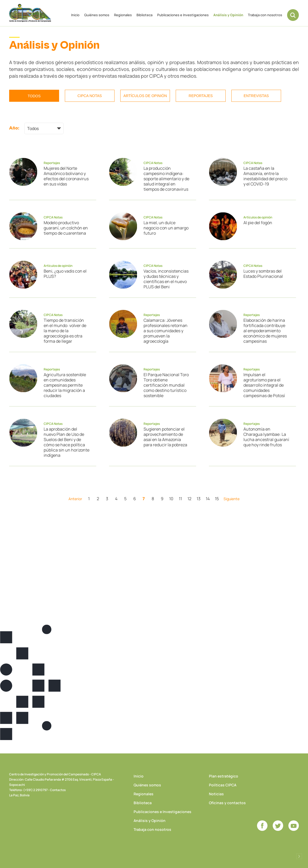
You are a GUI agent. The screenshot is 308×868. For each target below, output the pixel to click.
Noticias (216, 794)
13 (199, 499)
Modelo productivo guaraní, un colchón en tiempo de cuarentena (66, 228)
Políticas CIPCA (223, 785)
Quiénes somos (97, 15)
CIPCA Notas (90, 96)
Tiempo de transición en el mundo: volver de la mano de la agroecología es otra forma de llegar (65, 331)
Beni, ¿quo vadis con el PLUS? (65, 274)
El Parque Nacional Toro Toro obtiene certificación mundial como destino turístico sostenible (166, 385)
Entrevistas (256, 96)
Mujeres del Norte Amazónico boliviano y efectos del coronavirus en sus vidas (66, 176)
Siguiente (232, 499)
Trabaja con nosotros (265, 15)
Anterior (75, 499)
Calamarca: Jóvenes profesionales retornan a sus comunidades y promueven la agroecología (166, 331)
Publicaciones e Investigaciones (183, 15)
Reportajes (201, 96)
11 (180, 499)
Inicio (75, 15)
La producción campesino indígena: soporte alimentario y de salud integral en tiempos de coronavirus (166, 179)
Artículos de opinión (145, 96)
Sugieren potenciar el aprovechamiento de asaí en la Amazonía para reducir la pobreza (165, 437)
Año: (14, 128)
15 (217, 499)
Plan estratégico (224, 776)
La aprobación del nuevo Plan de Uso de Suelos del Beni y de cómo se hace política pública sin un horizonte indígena (67, 442)
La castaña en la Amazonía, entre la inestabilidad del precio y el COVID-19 (265, 176)
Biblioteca (144, 15)
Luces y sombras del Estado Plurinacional (263, 274)
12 (189, 499)
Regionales (123, 15)
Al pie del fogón (258, 223)
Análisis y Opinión (228, 15)
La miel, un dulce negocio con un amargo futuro (166, 228)
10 (171, 499)
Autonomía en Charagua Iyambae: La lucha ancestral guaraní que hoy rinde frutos (266, 437)
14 (208, 499)
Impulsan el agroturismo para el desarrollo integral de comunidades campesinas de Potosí (264, 385)
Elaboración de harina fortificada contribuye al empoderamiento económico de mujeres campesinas (265, 331)
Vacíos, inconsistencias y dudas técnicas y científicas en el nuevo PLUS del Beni (166, 279)
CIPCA (30, 13)
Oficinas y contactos (227, 803)
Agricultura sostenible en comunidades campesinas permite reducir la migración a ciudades (65, 385)
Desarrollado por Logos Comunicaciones (299, 856)
